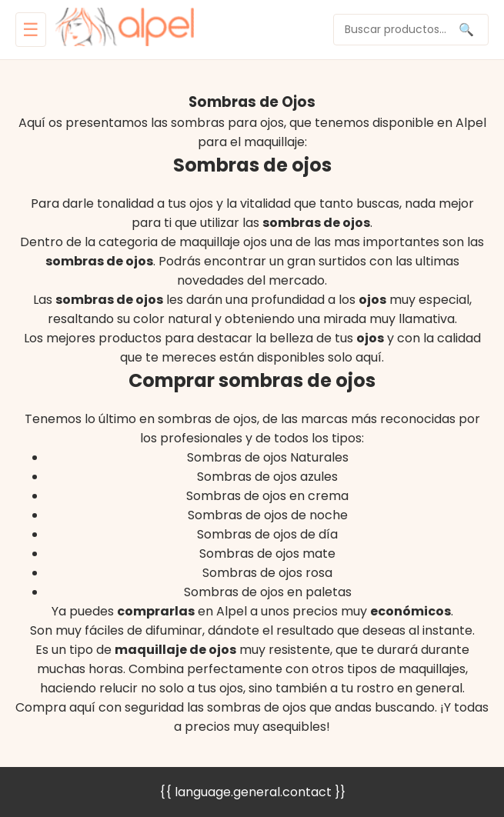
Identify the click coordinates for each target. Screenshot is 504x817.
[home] (125, 30)
